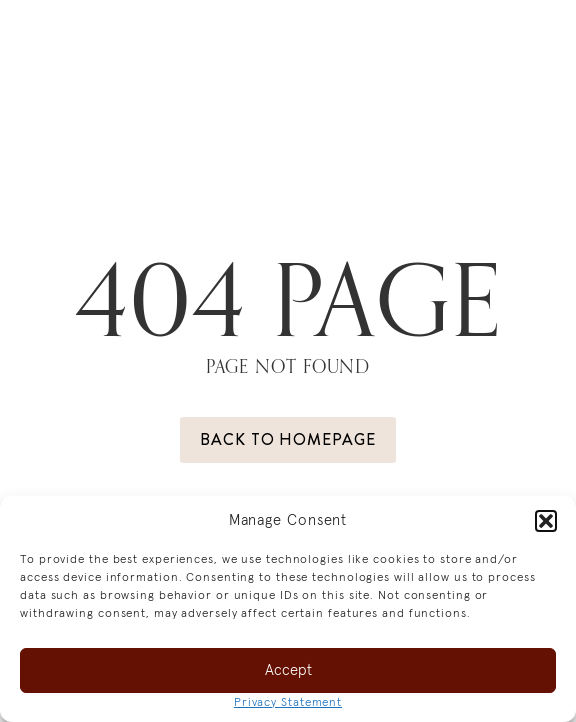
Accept (288, 670)
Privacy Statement (288, 703)
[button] (546, 521)
